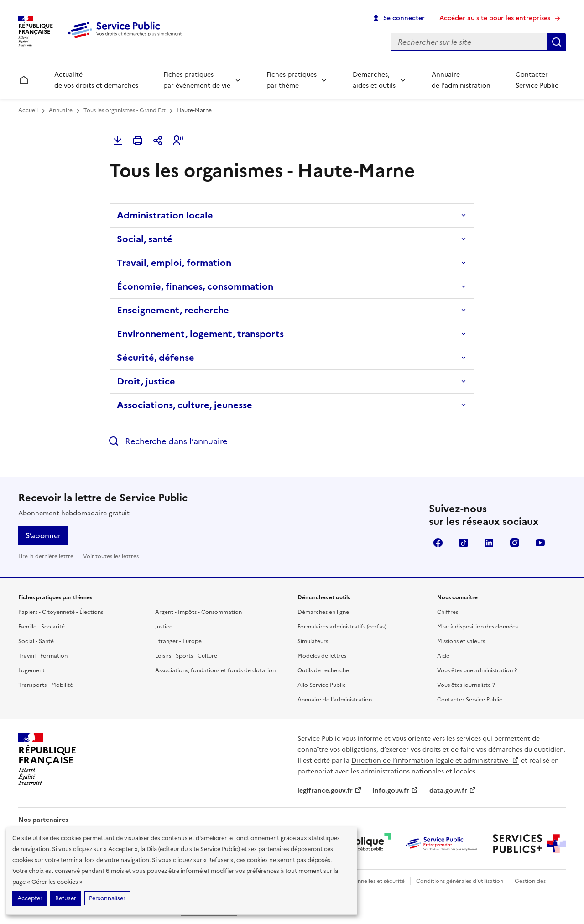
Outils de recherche (323, 670)
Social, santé (145, 239)
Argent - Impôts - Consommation (198, 612)
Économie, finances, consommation (195, 286)
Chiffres (448, 612)
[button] (178, 140)
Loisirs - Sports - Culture (186, 656)
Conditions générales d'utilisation (460, 881)
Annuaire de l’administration (461, 80)
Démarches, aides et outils (374, 80)
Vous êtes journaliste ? (466, 685)
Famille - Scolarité (42, 627)
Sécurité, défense (156, 358)
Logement (31, 670)
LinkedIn (489, 543)
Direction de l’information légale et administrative (435, 760)
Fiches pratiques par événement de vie (197, 80)
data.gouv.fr (453, 791)
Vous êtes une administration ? (477, 670)
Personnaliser (107, 898)
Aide (443, 656)
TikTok (464, 543)
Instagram (515, 543)
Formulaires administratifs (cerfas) (342, 627)
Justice (164, 627)
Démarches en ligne (323, 612)
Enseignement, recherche (173, 310)
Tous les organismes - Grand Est (125, 110)
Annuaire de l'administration (335, 700)
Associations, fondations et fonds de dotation (215, 670)
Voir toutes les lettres (111, 556)
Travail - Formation (43, 656)
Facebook (438, 543)
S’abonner (43, 535)
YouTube (540, 543)
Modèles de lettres (322, 656)
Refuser (66, 898)
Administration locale (165, 215)
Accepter (30, 898)
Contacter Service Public (537, 80)
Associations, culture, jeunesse (185, 405)
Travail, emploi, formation (174, 263)
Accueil (28, 110)
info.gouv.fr (396, 791)
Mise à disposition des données (477, 627)
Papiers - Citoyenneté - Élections (61, 612)
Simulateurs (313, 641)
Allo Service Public (322, 685)
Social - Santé (36, 641)
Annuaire (61, 110)
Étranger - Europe (178, 641)
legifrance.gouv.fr (330, 791)
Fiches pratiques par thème (292, 80)
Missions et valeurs (461, 641)
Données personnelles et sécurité (361, 881)
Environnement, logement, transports (200, 334)
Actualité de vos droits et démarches (96, 80)
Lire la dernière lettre (46, 556)
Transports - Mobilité (46, 685)
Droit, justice (146, 381)
